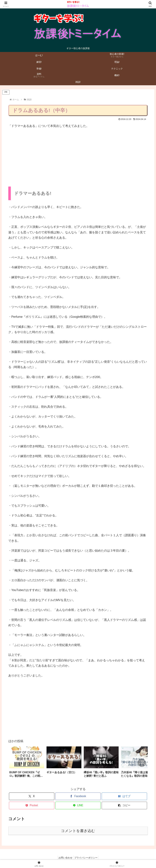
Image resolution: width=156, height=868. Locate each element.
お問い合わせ (65, 858)
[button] (142, 763)
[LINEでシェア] (78, 805)
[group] (27, 763)
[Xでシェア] (32, 796)
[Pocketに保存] (32, 805)
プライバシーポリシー (87, 858)
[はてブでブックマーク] (124, 796)
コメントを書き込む (78, 831)
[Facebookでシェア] (78, 796)
